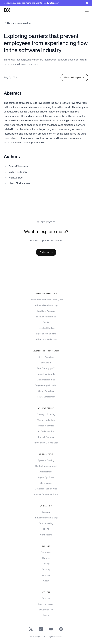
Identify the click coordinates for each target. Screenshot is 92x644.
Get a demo (46, 252)
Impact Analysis (46, 437)
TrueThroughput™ (46, 368)
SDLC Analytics (46, 357)
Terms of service (46, 604)
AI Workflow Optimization (46, 443)
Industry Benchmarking (46, 305)
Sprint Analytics (46, 391)
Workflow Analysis (46, 311)
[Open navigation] (87, 10)
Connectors (46, 535)
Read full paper (74, 77)
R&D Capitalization (46, 397)
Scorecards (46, 483)
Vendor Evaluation (46, 420)
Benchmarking (46, 523)
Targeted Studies (46, 328)
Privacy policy (46, 610)
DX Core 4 (46, 363)
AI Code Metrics (46, 431)
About (46, 581)
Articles (46, 575)
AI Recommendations (46, 339)
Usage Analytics (46, 426)
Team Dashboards (46, 374)
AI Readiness (46, 472)
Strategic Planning (46, 414)
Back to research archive (18, 23)
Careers (46, 558)
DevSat (46, 322)
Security (46, 569)
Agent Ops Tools (46, 477)
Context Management (46, 466)
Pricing (46, 564)
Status (46, 615)
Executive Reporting (46, 317)
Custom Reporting (46, 380)
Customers (46, 552)
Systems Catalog (46, 460)
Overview (46, 512)
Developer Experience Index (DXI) (46, 300)
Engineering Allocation (46, 385)
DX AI (46, 529)
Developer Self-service (46, 489)
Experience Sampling (46, 334)
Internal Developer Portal (46, 494)
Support (46, 598)
